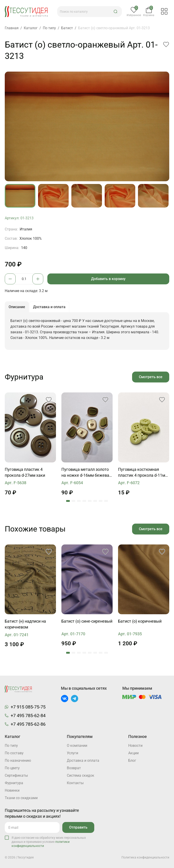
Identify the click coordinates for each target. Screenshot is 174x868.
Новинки (12, 790)
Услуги (72, 753)
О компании (77, 746)
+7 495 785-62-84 (28, 716)
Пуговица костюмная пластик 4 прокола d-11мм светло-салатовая (143, 473)
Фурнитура (14, 783)
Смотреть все (151, 377)
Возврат (74, 768)
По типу (11, 746)
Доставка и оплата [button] (49, 307)
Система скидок (81, 775)
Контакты (75, 783)
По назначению (18, 760)
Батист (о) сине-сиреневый (87, 621)
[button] (116, 12)
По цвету (12, 768)
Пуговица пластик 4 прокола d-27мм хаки (25, 472)
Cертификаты (16, 775)
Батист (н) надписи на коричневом (25, 624)
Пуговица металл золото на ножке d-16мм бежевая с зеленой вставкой (86, 473)
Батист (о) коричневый (140, 621)
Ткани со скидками (21, 798)
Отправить (78, 827)
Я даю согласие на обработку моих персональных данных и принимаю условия (49, 842)
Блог (132, 760)
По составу (14, 753)
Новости (135, 746)
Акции (133, 753)
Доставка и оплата (83, 760)
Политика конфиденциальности (145, 857)
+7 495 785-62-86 (28, 724)
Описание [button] (17, 307)
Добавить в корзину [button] (108, 279)
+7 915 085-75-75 (28, 707)
